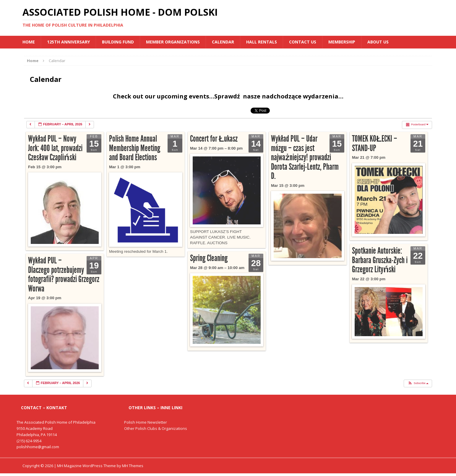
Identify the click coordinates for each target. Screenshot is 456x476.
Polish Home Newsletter (146, 422)
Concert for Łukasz (214, 139)
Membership (342, 42)
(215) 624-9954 (29, 441)
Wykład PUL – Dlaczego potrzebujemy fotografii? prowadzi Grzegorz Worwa (64, 275)
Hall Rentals (262, 42)
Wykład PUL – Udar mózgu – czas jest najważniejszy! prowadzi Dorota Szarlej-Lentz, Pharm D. (305, 157)
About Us (378, 42)
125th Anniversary (68, 42)
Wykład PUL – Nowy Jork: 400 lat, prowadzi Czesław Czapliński (55, 148)
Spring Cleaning (209, 258)
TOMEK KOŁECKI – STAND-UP (375, 143)
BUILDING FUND (118, 42)
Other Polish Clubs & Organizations (156, 428)
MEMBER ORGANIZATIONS (173, 42)
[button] (418, 383)
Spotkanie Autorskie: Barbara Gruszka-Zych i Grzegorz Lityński (380, 260)
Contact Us (303, 42)
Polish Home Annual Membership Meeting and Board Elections (135, 148)
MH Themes (133, 466)
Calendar (223, 42)
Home (29, 42)
